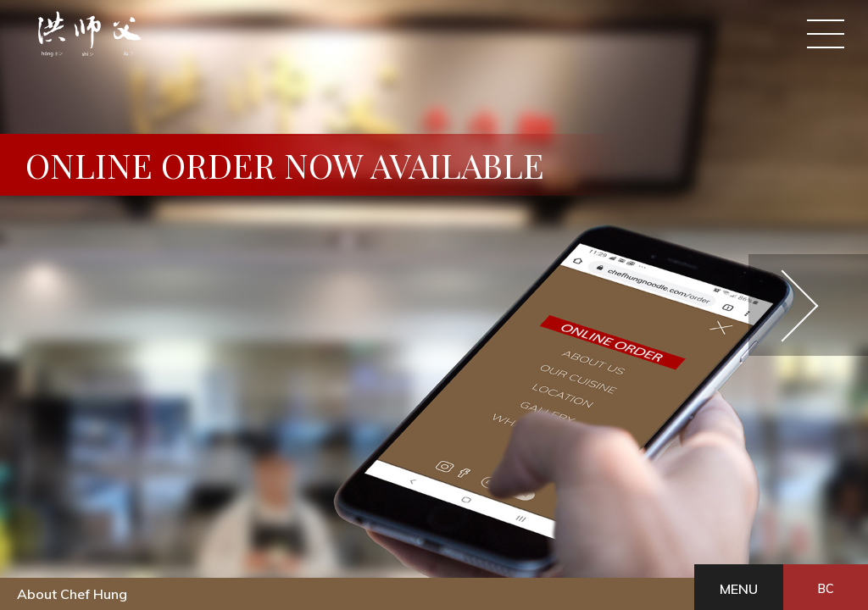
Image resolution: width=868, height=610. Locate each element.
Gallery (640, 40)
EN (766, 96)
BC (826, 589)
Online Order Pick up (262, 40)
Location (548, 40)
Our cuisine (459, 40)
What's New (754, 40)
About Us (357, 40)
